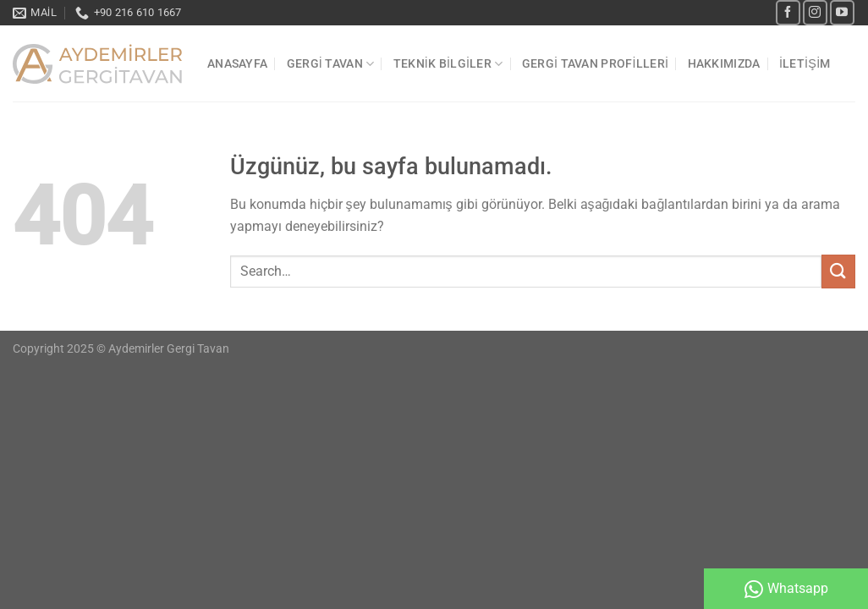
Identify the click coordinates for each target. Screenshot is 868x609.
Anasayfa (237, 64)
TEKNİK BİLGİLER (448, 64)
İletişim (805, 64)
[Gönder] (838, 271)
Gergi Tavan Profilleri (595, 64)
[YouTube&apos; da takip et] (842, 12)
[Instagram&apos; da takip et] (815, 12)
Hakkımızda (724, 64)
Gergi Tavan (331, 64)
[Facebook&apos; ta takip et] (788, 12)
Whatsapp (786, 589)
